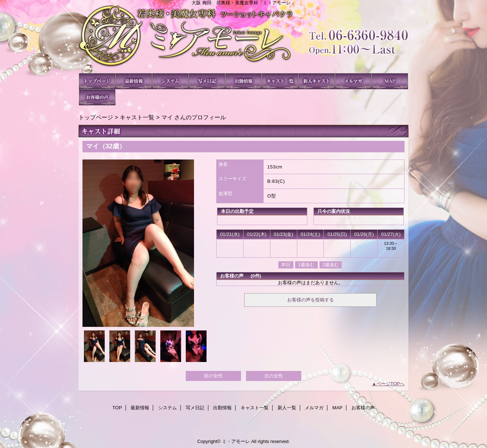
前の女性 (213, 376)
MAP (390, 81)
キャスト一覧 (280, 81)
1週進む (306, 265)
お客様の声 (97, 97)
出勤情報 (243, 81)
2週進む (331, 265)
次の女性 (274, 376)
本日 (286, 265)
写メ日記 (207, 81)
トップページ (96, 117)
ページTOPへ (391, 384)
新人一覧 (317, 81)
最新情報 (134, 81)
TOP (97, 81)
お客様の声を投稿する (311, 300)
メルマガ (353, 81)
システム (170, 81)
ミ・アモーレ (243, 39)
